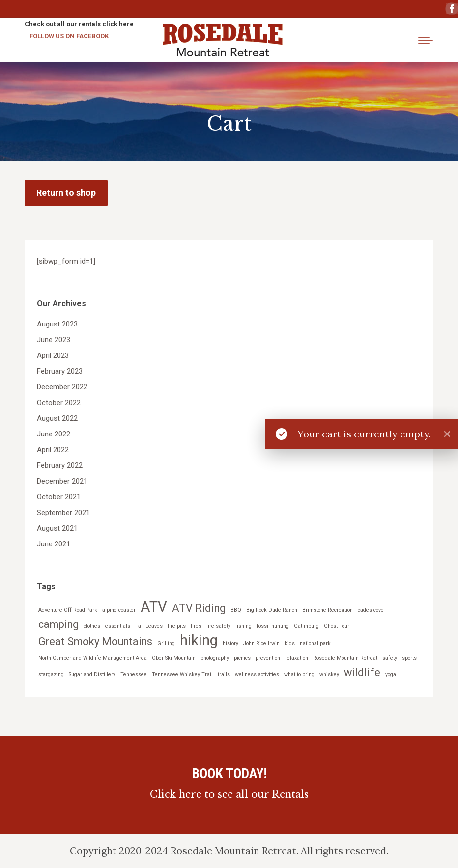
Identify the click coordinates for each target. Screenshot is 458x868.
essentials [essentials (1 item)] (118, 626)
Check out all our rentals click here (79, 24)
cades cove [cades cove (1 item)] (371, 610)
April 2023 (53, 355)
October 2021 (59, 497)
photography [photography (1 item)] (215, 658)
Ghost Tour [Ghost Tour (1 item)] (337, 626)
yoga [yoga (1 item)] (391, 674)
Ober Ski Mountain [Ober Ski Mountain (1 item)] (174, 658)
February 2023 (60, 371)
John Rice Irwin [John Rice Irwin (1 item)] (261, 643)
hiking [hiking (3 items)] (199, 640)
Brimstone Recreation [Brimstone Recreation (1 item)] (328, 610)
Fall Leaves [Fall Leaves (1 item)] (149, 626)
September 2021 (63, 513)
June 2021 (54, 544)
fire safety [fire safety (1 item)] (218, 626)
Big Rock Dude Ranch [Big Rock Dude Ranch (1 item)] (272, 610)
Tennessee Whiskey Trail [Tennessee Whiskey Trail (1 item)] (182, 674)
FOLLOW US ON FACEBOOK (69, 36)
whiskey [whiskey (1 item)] (329, 674)
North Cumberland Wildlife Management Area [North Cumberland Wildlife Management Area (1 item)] (93, 658)
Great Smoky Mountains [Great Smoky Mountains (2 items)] (95, 641)
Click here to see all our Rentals (229, 794)
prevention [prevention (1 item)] (268, 658)
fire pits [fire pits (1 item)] (177, 626)
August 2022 (57, 418)
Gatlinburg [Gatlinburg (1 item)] (306, 626)
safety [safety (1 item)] (390, 658)
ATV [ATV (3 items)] (154, 607)
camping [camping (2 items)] (58, 624)
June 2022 (54, 434)
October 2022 (59, 403)
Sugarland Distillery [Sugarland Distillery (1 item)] (92, 674)
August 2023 (57, 324)
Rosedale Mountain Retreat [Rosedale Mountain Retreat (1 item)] (345, 658)
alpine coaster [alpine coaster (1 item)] (119, 610)
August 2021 (57, 528)
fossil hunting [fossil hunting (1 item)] (273, 626)
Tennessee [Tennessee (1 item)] (134, 674)
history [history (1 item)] (230, 643)
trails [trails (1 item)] (224, 674)
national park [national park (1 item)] (315, 643)
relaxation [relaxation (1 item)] (297, 658)
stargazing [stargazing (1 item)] (51, 674)
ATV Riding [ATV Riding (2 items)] (199, 608)
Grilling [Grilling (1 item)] (166, 643)
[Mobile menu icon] (426, 40)
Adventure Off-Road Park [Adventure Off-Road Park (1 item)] (68, 610)
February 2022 (60, 465)
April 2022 (53, 450)
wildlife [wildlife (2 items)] (362, 672)
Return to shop (66, 193)
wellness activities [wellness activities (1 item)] (257, 674)
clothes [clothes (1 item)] (92, 626)
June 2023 (54, 340)
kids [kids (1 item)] (290, 643)
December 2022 (62, 387)
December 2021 (62, 481)
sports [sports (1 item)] (409, 658)
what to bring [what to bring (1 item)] (299, 674)
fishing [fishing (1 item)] (243, 626)
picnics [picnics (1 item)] (242, 658)
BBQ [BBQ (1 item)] (236, 610)
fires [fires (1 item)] (196, 626)
